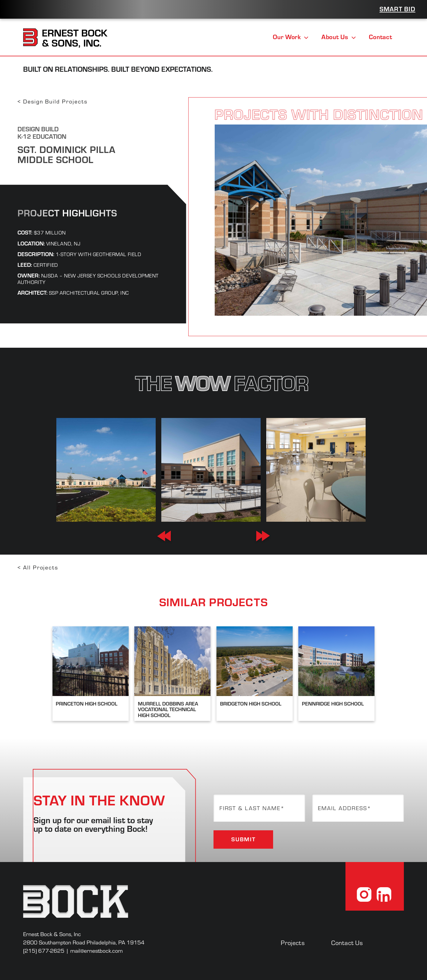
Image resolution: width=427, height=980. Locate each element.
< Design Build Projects (52, 101)
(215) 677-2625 (44, 950)
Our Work (291, 37)
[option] (106, 470)
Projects (293, 942)
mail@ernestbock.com (97, 950)
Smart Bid (397, 9)
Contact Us (347, 942)
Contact (381, 37)
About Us (339, 37)
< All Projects (38, 567)
